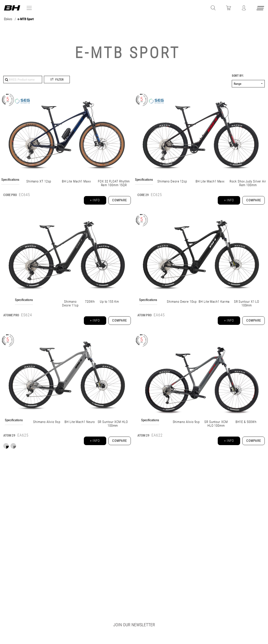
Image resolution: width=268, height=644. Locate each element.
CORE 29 (143, 195)
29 (9, 439)
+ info (92, 201)
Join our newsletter (134, 625)
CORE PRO (10, 195)
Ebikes (8, 19)
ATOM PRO (145, 317)
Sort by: (238, 76)
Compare (119, 201)
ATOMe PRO (11, 317)
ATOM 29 (143, 439)
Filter (59, 80)
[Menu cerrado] (261, 9)
